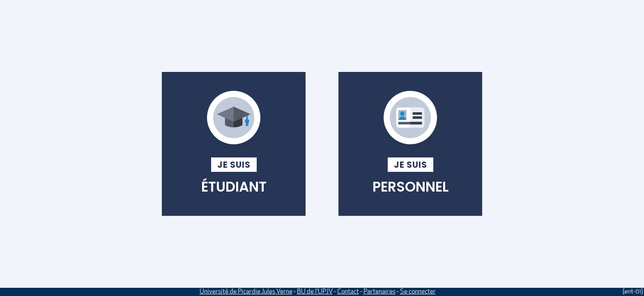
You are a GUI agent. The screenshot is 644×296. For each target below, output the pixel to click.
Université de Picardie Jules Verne (246, 292)
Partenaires (379, 292)
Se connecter (418, 292)
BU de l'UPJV (315, 292)
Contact (348, 292)
